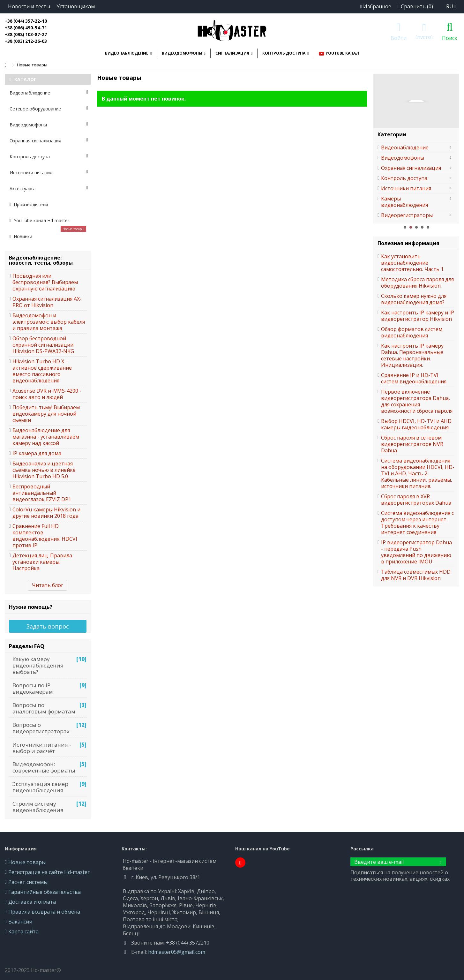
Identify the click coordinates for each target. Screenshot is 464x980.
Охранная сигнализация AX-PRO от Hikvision (47, 302)
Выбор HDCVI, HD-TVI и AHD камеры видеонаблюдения (416, 424)
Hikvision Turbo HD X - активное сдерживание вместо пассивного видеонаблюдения (42, 371)
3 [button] (416, 227)
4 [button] (422, 227)
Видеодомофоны (49, 125)
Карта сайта (23, 931)
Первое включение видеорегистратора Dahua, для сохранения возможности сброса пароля (417, 401)
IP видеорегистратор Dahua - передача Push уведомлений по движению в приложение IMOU (416, 552)
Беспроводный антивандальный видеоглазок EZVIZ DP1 (42, 493)
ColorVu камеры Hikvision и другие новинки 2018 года (46, 513)
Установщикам (76, 6)
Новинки (48, 234)
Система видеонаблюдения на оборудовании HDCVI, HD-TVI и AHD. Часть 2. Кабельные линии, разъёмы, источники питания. (418, 473)
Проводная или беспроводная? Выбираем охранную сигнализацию (45, 282)
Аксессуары (49, 188)
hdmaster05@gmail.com (177, 952)
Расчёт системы (28, 882)
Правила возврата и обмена (44, 912)
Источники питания (49, 173)
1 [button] (405, 227)
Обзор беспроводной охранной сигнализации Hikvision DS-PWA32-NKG (43, 345)
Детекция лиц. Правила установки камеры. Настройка (42, 562)
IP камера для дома (37, 453)
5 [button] (428, 227)
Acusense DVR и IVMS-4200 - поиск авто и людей (47, 394)
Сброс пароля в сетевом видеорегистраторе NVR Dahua (412, 444)
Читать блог (48, 585)
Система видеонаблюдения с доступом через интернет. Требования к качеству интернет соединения (417, 523)
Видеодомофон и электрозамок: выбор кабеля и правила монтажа (49, 322)
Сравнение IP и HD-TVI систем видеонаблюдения (414, 378)
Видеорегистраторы (407, 215)
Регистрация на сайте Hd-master (49, 872)
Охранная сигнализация (49, 141)
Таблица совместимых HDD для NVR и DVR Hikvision (416, 575)
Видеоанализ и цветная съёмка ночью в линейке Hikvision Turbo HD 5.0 (44, 470)
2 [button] (411, 227)
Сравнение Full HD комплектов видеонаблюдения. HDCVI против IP (45, 536)
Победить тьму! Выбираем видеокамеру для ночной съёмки (46, 414)
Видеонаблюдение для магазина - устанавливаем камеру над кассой (46, 437)
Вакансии (20, 922)
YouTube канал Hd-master (39, 220)
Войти (399, 37)
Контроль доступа (49, 157)
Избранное (376, 6)
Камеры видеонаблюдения (404, 202)
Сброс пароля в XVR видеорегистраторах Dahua (416, 500)
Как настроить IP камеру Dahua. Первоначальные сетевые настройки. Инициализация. (412, 355)
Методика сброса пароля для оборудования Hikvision (417, 283)
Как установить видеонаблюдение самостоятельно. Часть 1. (413, 263)
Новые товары (27, 862)
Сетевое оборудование (49, 109)
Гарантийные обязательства (45, 892)
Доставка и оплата (32, 902)
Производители (29, 204)
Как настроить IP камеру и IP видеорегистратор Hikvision (418, 316)
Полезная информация (408, 243)
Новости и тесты (29, 6)
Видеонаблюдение (49, 93)
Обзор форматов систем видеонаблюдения (412, 332)
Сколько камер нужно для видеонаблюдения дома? (414, 299)
